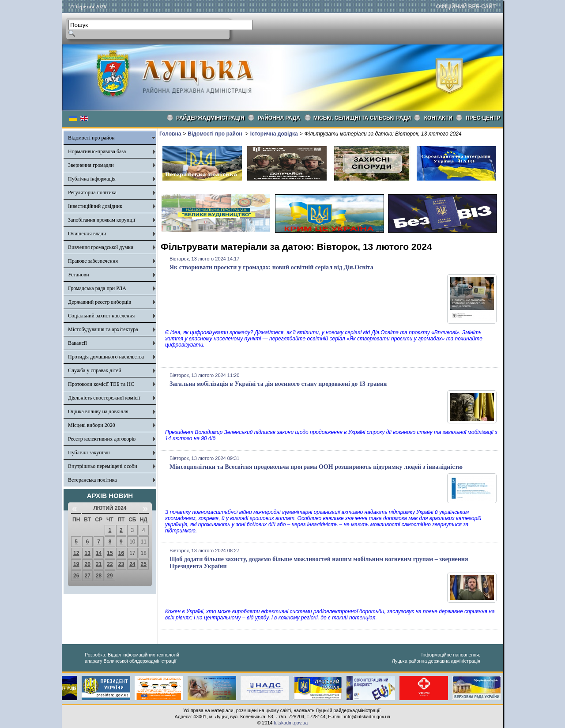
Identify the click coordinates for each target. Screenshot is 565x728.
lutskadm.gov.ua (291, 723)
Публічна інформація (92, 179)
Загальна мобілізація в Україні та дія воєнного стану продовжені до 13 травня (278, 384)
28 (99, 576)
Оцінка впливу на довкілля (98, 411)
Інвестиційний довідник (95, 206)
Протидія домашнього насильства (106, 357)
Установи (79, 275)
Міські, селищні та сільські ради (362, 118)
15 (110, 553)
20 (87, 564)
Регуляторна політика (92, 192)
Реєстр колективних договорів (102, 439)
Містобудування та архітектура (103, 329)
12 (76, 553)
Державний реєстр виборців (100, 302)
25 (144, 564)
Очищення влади (87, 234)
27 (87, 576)
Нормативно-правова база (97, 151)
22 (110, 564)
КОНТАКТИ (438, 118)
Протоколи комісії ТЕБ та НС (101, 384)
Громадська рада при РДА (97, 288)
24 (132, 564)
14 (99, 553)
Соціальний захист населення (101, 316)
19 (76, 564)
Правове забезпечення (93, 261)
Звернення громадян (91, 165)
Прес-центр (483, 118)
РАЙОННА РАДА (279, 118)
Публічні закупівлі (89, 453)
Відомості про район (91, 138)
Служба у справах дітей (95, 370)
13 (87, 553)
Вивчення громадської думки (101, 247)
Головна (170, 134)
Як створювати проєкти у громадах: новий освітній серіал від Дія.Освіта (271, 267)
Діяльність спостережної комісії (104, 398)
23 (121, 564)
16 (121, 553)
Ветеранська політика (92, 480)
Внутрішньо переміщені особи (103, 466)
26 (76, 576)
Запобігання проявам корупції (102, 220)
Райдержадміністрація (210, 118)
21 (99, 564)
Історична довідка (274, 134)
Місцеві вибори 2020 (92, 425)
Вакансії (77, 343)
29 (110, 576)
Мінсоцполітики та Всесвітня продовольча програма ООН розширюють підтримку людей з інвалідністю (316, 467)
